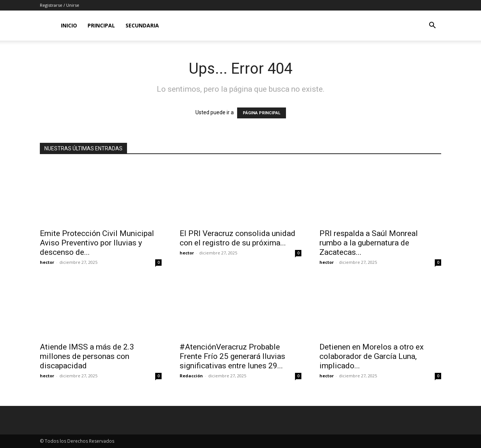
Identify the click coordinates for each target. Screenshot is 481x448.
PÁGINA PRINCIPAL (262, 113)
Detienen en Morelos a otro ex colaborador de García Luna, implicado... (371, 356)
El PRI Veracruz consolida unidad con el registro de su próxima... (237, 238)
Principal (101, 25)
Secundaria (142, 25)
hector (47, 262)
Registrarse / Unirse (60, 5)
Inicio (69, 25)
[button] (432, 26)
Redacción (191, 376)
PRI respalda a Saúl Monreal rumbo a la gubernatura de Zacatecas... (369, 243)
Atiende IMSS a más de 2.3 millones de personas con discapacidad (87, 356)
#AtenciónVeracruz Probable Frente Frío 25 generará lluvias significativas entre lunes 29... (232, 356)
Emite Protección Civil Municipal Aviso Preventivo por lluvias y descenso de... (97, 243)
